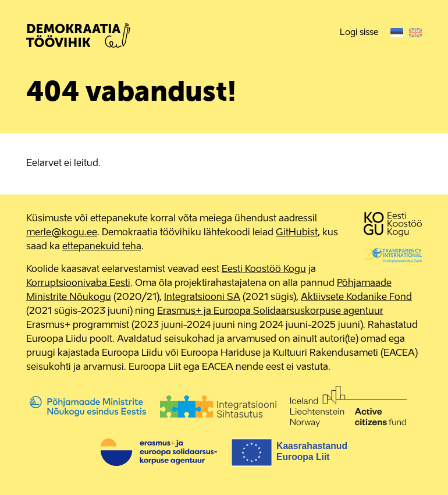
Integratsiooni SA (202, 298)
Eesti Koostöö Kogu (264, 270)
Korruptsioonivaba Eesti (78, 284)
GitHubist (297, 233)
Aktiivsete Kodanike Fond (356, 298)
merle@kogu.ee (62, 233)
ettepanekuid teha (102, 247)
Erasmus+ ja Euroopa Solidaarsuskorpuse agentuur (270, 312)
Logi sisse (359, 32)
